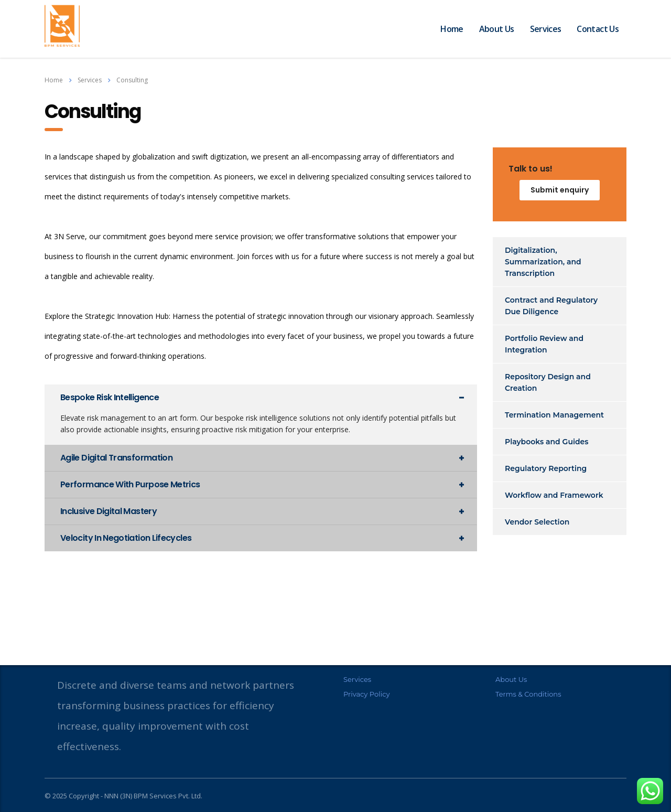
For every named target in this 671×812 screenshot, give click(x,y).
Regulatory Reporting (546, 468)
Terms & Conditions (528, 694)
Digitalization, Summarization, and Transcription (543, 262)
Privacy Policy (366, 694)
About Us (497, 29)
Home (452, 29)
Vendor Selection (537, 522)
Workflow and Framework (554, 495)
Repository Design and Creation (548, 382)
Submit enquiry (560, 190)
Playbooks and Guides (547, 442)
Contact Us (598, 29)
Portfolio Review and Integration (544, 344)
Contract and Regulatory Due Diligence (551, 306)
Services (546, 29)
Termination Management (554, 415)
